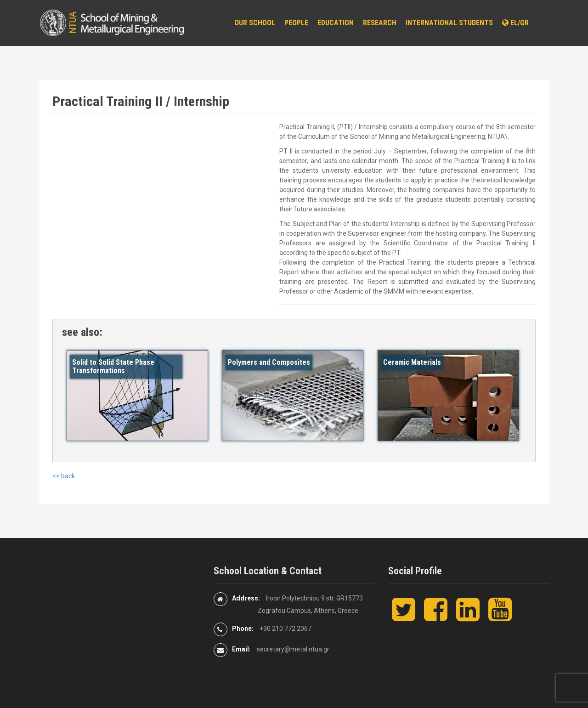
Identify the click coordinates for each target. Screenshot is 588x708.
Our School (255, 23)
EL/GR (515, 23)
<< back (64, 476)
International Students (449, 23)
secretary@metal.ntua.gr (293, 649)
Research (380, 23)
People (296, 23)
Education (336, 23)
